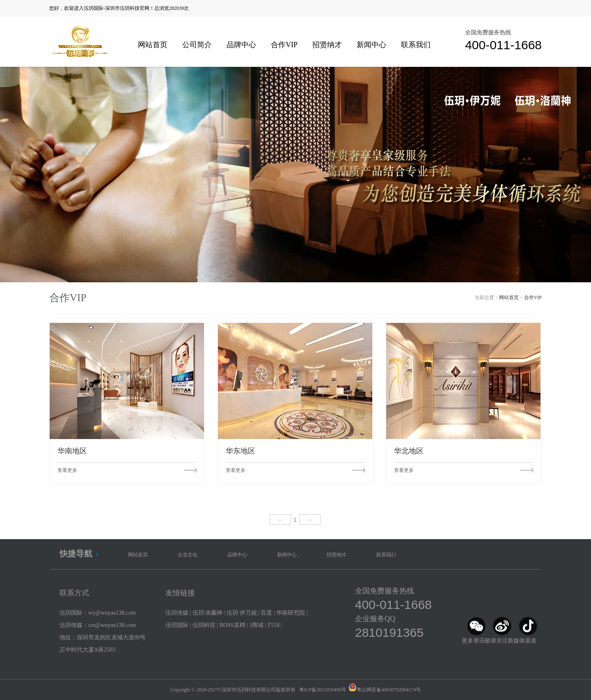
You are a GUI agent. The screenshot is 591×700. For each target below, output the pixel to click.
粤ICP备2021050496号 (323, 690)
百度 (266, 613)
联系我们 (416, 45)
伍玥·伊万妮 (242, 613)
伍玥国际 (177, 625)
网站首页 (153, 45)
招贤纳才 (327, 45)
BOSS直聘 (233, 625)
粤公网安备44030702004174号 (389, 690)
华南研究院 (291, 613)
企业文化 (188, 555)
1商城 (256, 625)
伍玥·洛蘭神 (208, 613)
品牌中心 (241, 45)
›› (310, 520)
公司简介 (197, 45)
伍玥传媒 (177, 613)
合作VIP (284, 45)
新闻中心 (371, 45)
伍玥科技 (204, 625)
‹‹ (281, 520)
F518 (274, 625)
